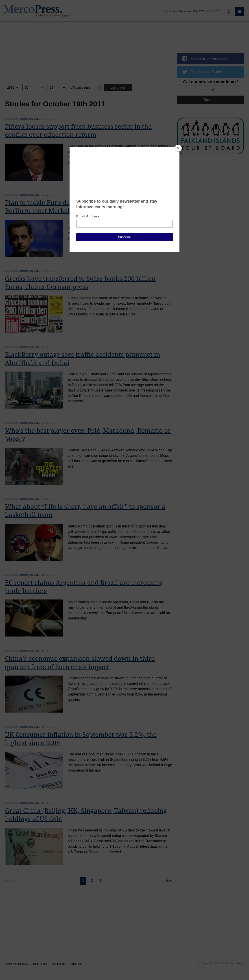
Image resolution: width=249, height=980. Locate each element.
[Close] (178, 148)
